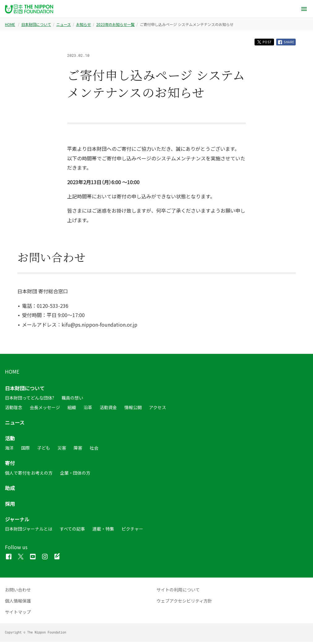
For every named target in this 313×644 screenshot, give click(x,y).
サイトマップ (18, 614)
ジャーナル (17, 521)
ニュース (64, 24)
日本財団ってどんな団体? (30, 400)
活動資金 (108, 409)
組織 (72, 409)
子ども (44, 450)
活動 (10, 440)
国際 (25, 450)
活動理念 (14, 409)
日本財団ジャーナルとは (29, 531)
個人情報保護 (18, 603)
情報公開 (133, 409)
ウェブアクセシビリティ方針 (184, 603)
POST (258, 43)
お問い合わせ (18, 592)
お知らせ (84, 24)
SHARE (284, 43)
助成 (10, 490)
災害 (62, 450)
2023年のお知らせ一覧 (115, 24)
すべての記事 (72, 531)
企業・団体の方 (75, 475)
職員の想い (72, 400)
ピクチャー (132, 531)
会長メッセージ (45, 409)
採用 (10, 506)
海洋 (9, 450)
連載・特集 (103, 531)
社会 (94, 450)
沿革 (88, 409)
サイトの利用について (178, 592)
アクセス (158, 409)
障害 (78, 450)
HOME (10, 24)
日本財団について (36, 24)
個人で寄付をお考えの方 (29, 475)
